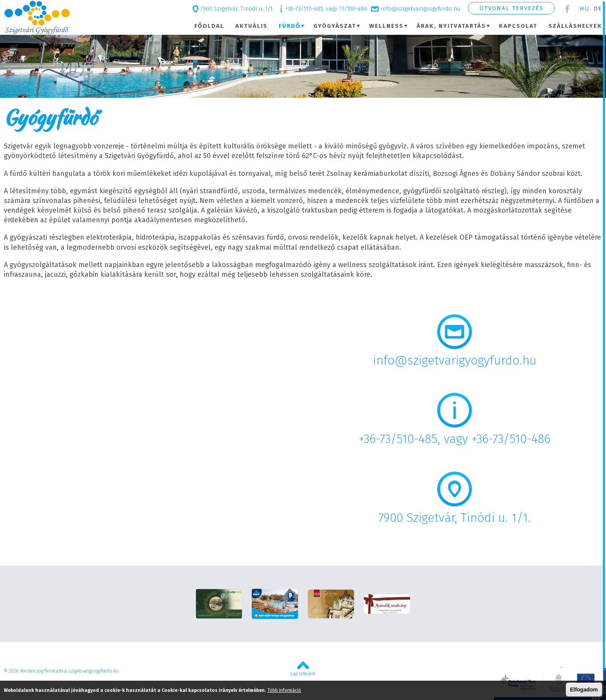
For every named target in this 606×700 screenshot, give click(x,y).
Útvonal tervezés (511, 8)
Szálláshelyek (575, 26)
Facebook (567, 9)
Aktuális (251, 26)
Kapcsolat (518, 26)
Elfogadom (584, 690)
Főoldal (209, 26)
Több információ (284, 690)
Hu (585, 9)
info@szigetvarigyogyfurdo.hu (420, 9)
